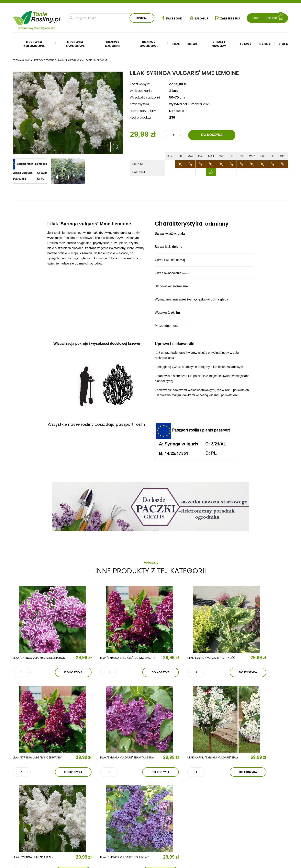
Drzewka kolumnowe (34, 44)
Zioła (283, 44)
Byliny (265, 44)
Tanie (46, 16)
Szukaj (142, 18)
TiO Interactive (280, 848)
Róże (176, 44)
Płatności (256, 830)
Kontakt (94, 826)
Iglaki (193, 44)
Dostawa (255, 836)
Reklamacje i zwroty (263, 825)
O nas (91, 803)
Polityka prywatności (264, 819)
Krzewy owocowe (149, 44)
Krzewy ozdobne (113, 44)
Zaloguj (199, 18)
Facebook (171, 18)
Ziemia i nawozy (219, 44)
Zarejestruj (228, 18)
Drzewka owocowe (75, 44)
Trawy (245, 44)
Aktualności (100, 815)
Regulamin (256, 813)
